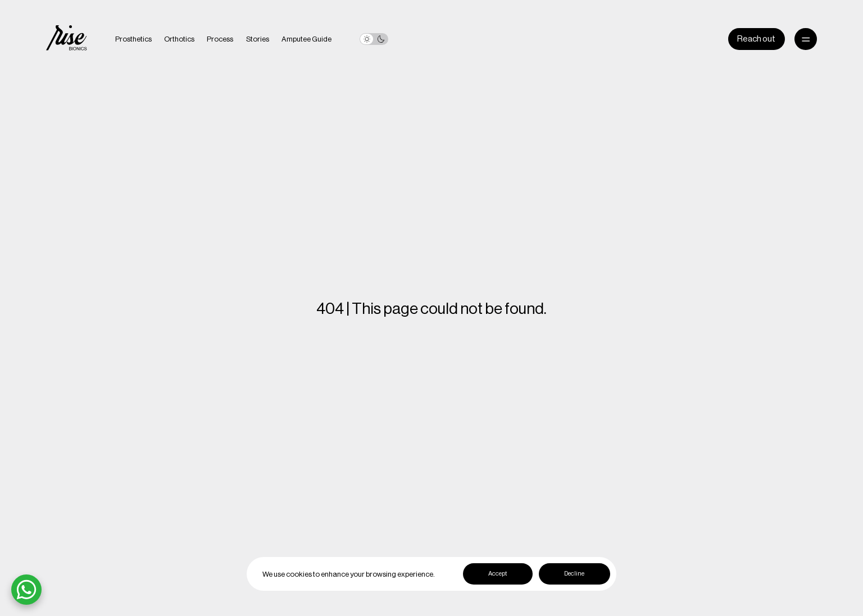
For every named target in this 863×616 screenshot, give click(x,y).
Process (220, 39)
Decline (574, 574)
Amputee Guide (306, 39)
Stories (258, 39)
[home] (66, 39)
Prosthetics (133, 39)
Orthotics (179, 39)
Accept (498, 574)
